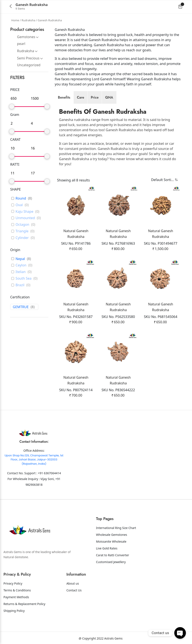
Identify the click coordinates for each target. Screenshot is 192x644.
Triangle (22, 231)
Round (21, 198)
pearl (21, 44)
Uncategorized (29, 65)
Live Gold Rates (107, 548)
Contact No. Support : (22, 473)
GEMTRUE (21, 307)
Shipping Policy (14, 611)
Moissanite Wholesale (111, 541)
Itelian (21, 272)
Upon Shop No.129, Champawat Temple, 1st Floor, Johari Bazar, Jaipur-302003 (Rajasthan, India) (34, 460)
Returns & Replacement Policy (24, 604)
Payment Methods (16, 597)
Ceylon (21, 265)
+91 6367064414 (49, 473)
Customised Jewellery (111, 562)
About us (73, 583)
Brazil (20, 285)
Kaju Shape (24, 212)
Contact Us (74, 590)
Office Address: (34, 451)
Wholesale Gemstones (112, 535)
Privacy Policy (13, 583)
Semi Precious (28, 58)
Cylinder (22, 238)
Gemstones (26, 37)
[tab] (64, 98)
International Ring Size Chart (116, 528)
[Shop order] (162, 180)
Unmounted (25, 218)
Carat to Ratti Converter (112, 555)
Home (15, 20)
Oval (19, 205)
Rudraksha (28, 20)
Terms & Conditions (17, 590)
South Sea (24, 278)
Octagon (22, 225)
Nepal (20, 259)
